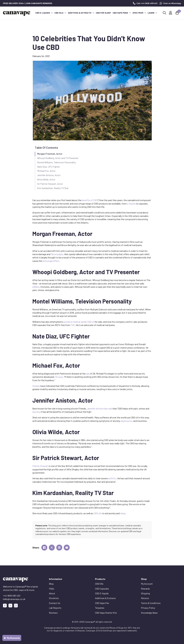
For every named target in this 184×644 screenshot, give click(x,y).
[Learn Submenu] (156, 13)
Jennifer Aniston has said (100, 408)
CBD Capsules (102, 589)
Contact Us (55, 603)
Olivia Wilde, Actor (46, 179)
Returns (145, 598)
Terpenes (100, 608)
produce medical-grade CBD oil (79, 322)
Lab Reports (55, 608)
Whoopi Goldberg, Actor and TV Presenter (58, 158)
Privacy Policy (148, 608)
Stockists (54, 598)
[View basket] (177, 13)
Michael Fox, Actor (46, 171)
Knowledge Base (149, 613)
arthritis (112, 478)
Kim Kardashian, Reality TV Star (53, 188)
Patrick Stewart (40, 466)
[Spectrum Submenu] (145, 13)
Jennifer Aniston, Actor (49, 175)
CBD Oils (59, 13)
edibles (36, 287)
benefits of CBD (90, 200)
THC (73, 325)
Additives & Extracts (80, 13)
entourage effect (51, 261)
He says (59, 377)
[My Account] (170, 13)
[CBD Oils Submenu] (65, 13)
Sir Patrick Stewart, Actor (50, 184)
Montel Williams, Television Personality (56, 162)
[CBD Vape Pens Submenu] (130, 13)
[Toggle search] (164, 13)
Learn (151, 13)
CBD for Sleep (103, 13)
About (52, 593)
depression (127, 421)
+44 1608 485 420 (12, 596)
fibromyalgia (57, 254)
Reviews (53, 613)
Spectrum (138, 13)
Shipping (145, 593)
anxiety (36, 412)
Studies (36, 386)
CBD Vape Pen (102, 603)
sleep (123, 513)
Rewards (145, 589)
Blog (51, 584)
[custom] (10, 606)
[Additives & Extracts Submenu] (93, 13)
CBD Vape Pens (120, 13)
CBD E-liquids (43, 13)
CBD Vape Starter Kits (106, 613)
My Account (147, 584)
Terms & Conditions (151, 603)
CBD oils (98, 513)
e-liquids (131, 204)
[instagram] (16, 606)
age (88, 373)
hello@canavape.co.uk (14, 599)
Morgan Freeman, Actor (50, 154)
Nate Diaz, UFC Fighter (48, 167)
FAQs (52, 589)
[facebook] (5, 606)
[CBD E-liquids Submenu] (52, 13)
